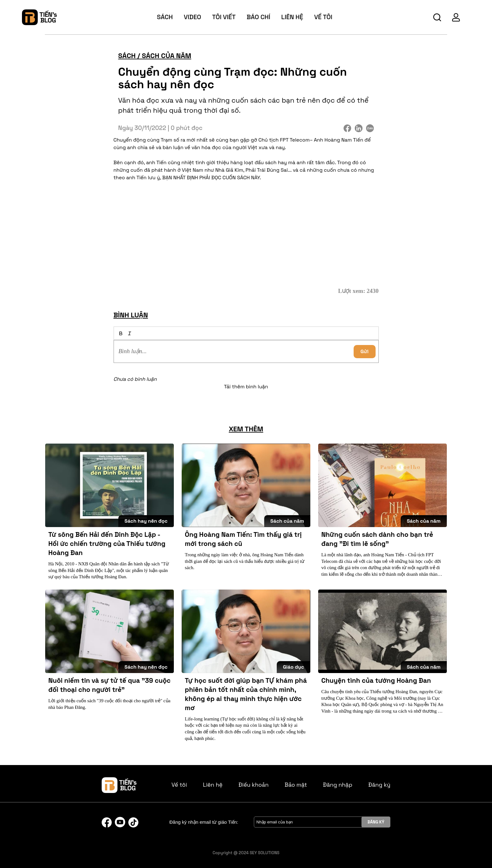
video (193, 17)
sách (165, 17)
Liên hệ (292, 17)
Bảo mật (296, 785)
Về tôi (179, 785)
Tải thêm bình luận (246, 387)
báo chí (258, 17)
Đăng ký (379, 785)
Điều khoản (254, 785)
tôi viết (224, 17)
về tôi (323, 17)
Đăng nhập (338, 785)
